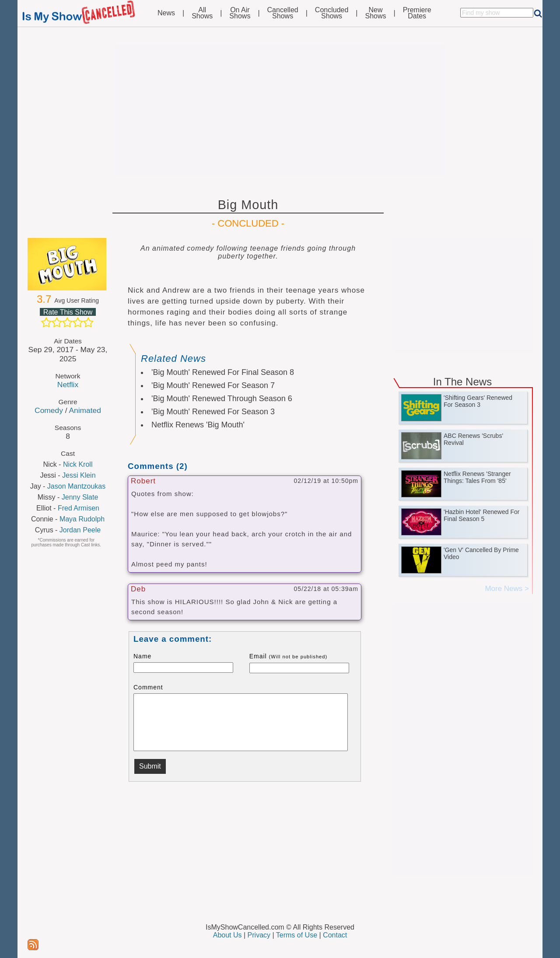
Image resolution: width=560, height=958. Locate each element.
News (166, 13)
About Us (227, 935)
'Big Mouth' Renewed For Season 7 (213, 385)
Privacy (259, 935)
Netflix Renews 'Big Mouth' (198, 425)
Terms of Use (297, 935)
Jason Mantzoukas (76, 486)
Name (142, 656)
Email (289, 656)
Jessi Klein (79, 475)
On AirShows (240, 13)
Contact (335, 935)
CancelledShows (283, 13)
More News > (507, 589)
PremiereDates (417, 13)
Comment (148, 687)
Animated (85, 410)
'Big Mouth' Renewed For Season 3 (213, 412)
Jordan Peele (80, 530)
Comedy (49, 410)
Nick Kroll (78, 464)
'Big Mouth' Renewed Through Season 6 (222, 399)
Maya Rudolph (82, 519)
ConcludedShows (332, 13)
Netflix (68, 385)
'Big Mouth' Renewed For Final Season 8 (223, 372)
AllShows (202, 13)
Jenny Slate (80, 497)
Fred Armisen (79, 508)
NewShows (376, 13)
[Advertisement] (280, 110)
